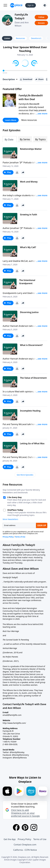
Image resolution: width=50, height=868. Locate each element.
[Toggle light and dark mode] (45, 5)
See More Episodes (25, 475)
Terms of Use (40, 839)
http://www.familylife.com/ (14, 723)
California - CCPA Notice (25, 850)
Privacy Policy (24, 839)
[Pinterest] (25, 827)
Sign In (31, 5)
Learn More (11, 120)
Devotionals (36, 38)
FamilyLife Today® (21, 16)
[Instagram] (34, 827)
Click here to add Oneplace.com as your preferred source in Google (25, 813)
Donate (41, 23)
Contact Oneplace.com (25, 845)
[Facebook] (16, 827)
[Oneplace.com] (16, 5)
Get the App (10, 839)
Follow (41, 17)
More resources (29, 120)
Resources (20, 38)
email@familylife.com (12, 715)
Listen (7, 38)
